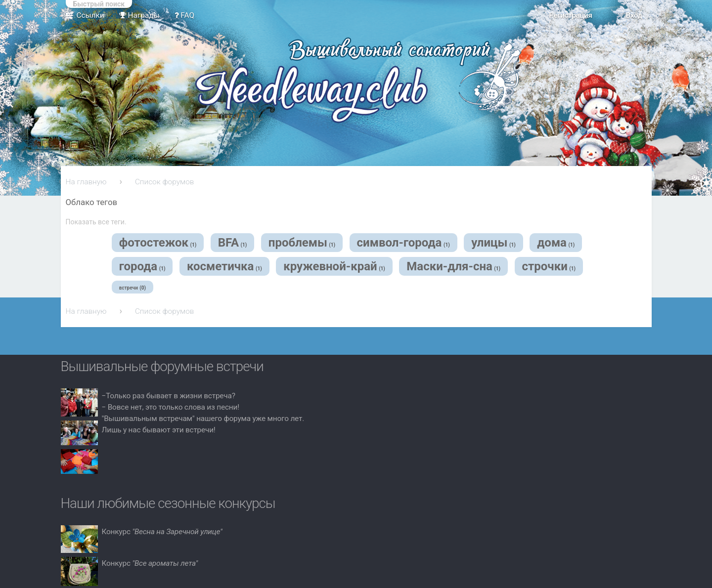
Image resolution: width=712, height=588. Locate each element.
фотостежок (154, 243)
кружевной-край (330, 266)
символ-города (400, 243)
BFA (228, 243)
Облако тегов (92, 202)
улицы (489, 243)
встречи (129, 288)
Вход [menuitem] (634, 15)
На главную (86, 182)
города (138, 266)
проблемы (298, 243)
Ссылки (90, 15)
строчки (545, 266)
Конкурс (162, 532)
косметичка (221, 266)
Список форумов (165, 182)
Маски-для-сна (449, 266)
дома (552, 243)
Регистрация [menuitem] (570, 15)
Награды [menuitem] (139, 15)
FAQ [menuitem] (185, 15)
